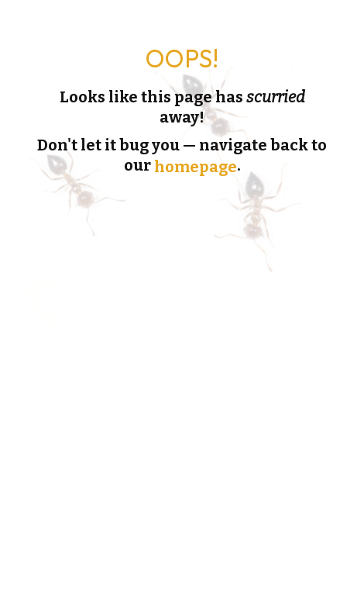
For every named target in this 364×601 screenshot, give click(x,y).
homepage (196, 166)
